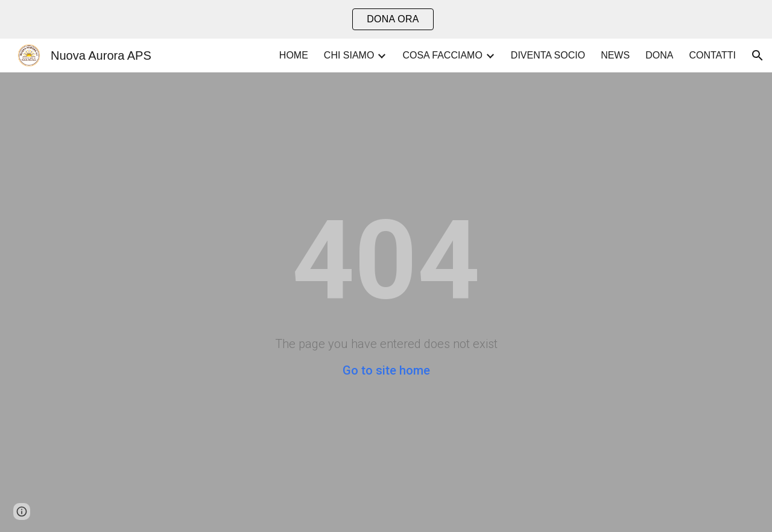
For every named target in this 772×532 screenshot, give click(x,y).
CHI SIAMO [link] (349, 55)
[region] (386, 19)
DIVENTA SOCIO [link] (548, 55)
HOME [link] (294, 55)
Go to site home (386, 370)
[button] (758, 55)
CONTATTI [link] (712, 55)
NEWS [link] (615, 55)
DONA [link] (659, 55)
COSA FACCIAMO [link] (442, 55)
